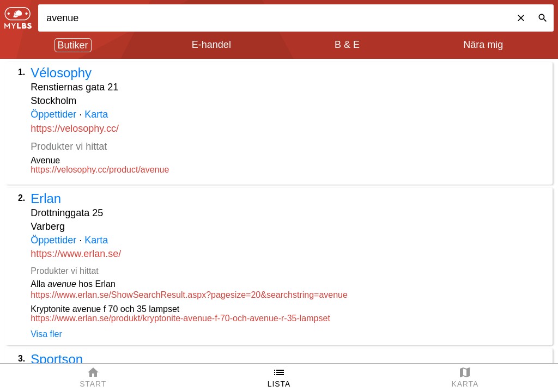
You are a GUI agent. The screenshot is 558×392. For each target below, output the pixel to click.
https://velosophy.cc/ (75, 128)
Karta (96, 114)
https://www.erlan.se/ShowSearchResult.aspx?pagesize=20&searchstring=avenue (189, 295)
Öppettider (53, 114)
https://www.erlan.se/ (76, 254)
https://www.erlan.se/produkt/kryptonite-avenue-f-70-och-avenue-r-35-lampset (180, 318)
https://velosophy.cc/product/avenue (100, 170)
